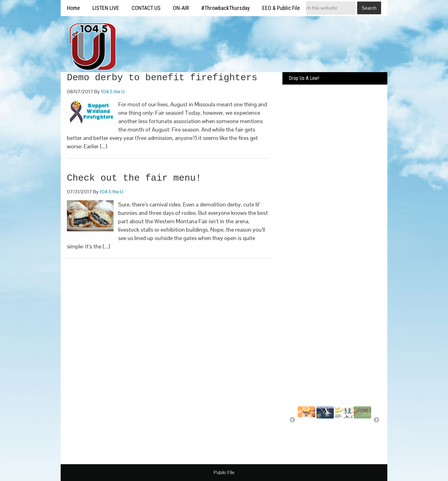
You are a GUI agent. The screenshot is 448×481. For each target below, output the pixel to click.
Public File (224, 472)
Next (376, 420)
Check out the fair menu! (134, 178)
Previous (292, 420)
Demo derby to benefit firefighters (162, 78)
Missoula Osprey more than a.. (325, 431)
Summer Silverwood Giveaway (308, 427)
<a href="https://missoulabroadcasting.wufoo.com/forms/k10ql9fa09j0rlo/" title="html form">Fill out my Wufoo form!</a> (334, 184)
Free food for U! (361, 428)
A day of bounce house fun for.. (343, 431)
